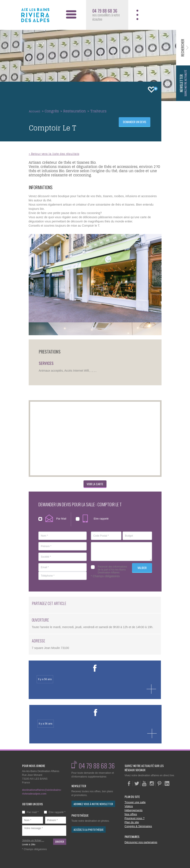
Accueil (35, 111)
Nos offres (131, 814)
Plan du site (132, 822)
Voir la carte (95, 484)
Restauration (75, 111)
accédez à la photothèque (89, 830)
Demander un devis (135, 122)
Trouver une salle (135, 802)
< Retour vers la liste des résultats (54, 154)
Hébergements (134, 810)
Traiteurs (98, 111)
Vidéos (129, 806)
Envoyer (60, 842)
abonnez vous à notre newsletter (93, 804)
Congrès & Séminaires (138, 826)
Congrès (52, 111)
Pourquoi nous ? (135, 818)
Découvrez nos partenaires (141, 842)
